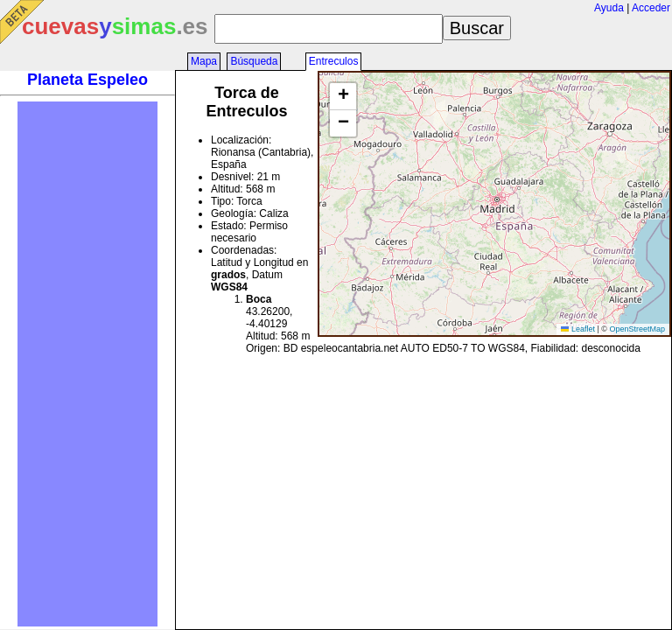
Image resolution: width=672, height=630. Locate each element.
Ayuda (609, 8)
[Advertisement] (87, 364)
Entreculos (334, 61)
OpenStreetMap (637, 329)
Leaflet (578, 329)
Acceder (651, 8)
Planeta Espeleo (87, 80)
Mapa (204, 61)
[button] (343, 97)
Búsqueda (254, 61)
